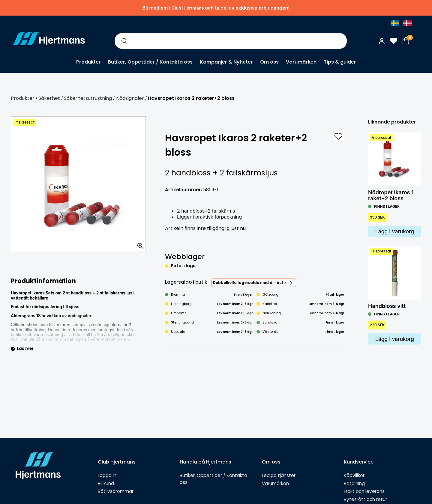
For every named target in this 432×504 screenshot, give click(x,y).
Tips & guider (340, 62)
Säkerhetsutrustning (88, 98)
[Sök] (124, 41)
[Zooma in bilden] (138, 244)
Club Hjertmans (188, 8)
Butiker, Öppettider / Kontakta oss (150, 62)
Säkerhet (49, 98)
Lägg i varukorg (395, 231)
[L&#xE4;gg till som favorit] (338, 136)
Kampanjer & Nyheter (226, 62)
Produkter (88, 62)
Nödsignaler (130, 98)
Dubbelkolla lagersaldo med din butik (250, 283)
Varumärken (301, 62)
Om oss (269, 62)
